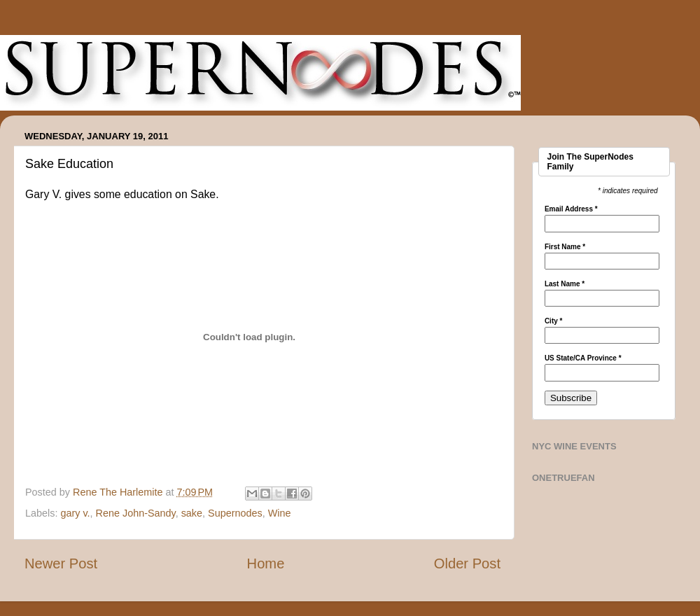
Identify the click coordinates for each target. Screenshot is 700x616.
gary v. (75, 513)
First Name (565, 247)
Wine (280, 513)
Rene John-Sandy (136, 513)
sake (192, 513)
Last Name (565, 284)
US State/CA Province (583, 358)
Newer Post (61, 563)
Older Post (467, 563)
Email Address (571, 209)
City (554, 321)
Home (266, 563)
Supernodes (235, 513)
